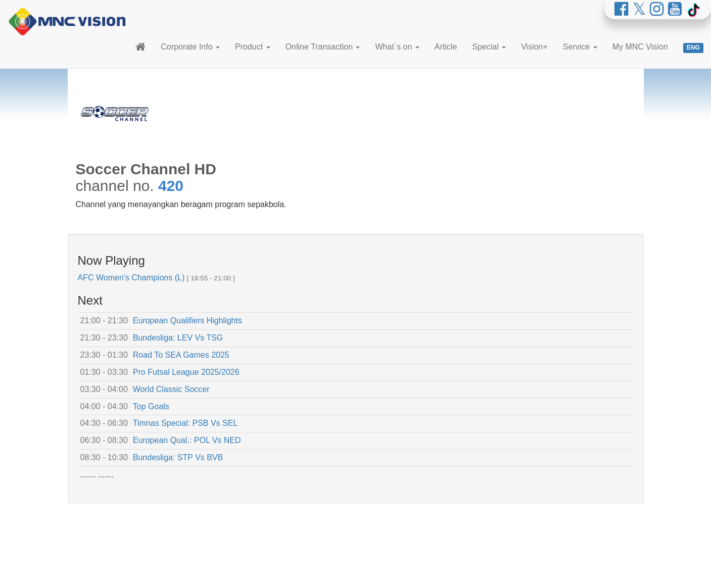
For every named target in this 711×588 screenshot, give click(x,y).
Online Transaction (323, 47)
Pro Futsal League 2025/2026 (186, 372)
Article (446, 47)
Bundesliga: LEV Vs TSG (178, 338)
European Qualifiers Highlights (187, 321)
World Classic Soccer (171, 389)
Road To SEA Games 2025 (181, 355)
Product (253, 47)
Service (580, 47)
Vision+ (534, 47)
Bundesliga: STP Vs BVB (178, 457)
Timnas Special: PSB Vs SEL (185, 423)
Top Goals (151, 406)
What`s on (397, 47)
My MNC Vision (640, 47)
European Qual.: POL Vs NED (187, 440)
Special (489, 47)
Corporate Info (190, 47)
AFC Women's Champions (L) (131, 278)
